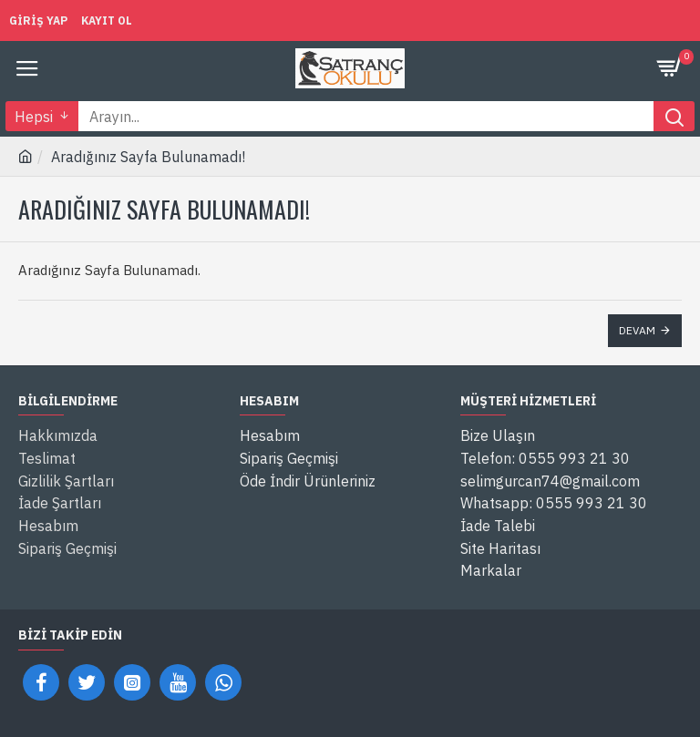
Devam (637, 330)
